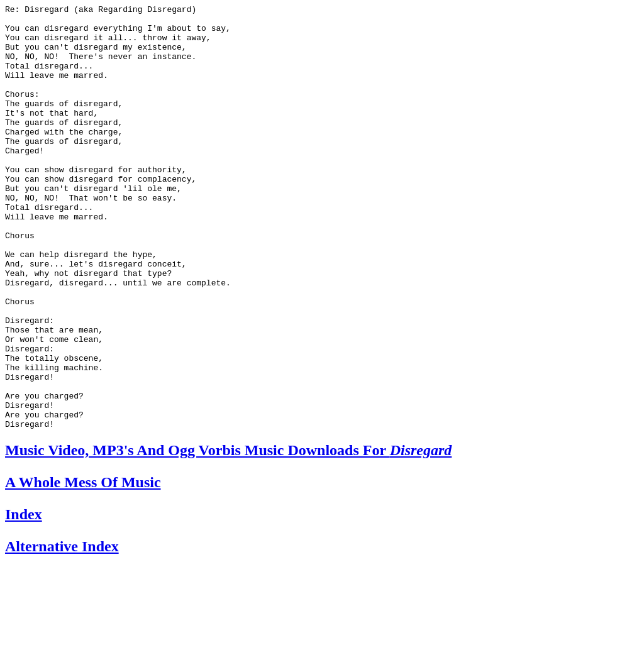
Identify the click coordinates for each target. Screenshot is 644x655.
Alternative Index (62, 631)
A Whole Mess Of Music (83, 567)
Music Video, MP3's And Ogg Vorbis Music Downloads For (228, 535)
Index (24, 599)
